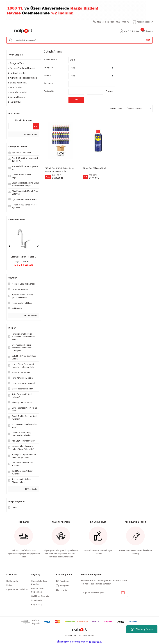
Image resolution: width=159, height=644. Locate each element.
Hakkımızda (12, 581)
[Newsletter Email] (104, 593)
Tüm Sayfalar (31, 315)
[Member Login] (122, 31)
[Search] (79, 40)
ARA (148, 40)
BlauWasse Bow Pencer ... (24, 257)
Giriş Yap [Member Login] (135, 31)
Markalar (47, 75)
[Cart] (144, 31)
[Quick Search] (20, 126)
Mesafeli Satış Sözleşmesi (38, 590)
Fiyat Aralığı (49, 91)
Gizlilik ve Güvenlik (40, 596)
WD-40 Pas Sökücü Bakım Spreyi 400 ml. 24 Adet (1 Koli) (60, 170)
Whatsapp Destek (142, 629)
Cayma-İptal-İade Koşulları (39, 583)
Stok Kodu (48, 83)
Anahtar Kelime (50, 60)
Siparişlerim (37, 600)
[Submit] (123, 593)
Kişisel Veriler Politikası (17, 589)
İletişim (10, 585)
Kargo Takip (37, 604)
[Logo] (23, 31)
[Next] (38, 246)
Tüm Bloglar (31, 489)
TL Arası (109, 91)
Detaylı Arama (31, 134)
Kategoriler (48, 67)
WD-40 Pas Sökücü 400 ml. (94, 168)
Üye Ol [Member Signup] (127, 31)
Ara (36, 126)
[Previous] (9, 246)
